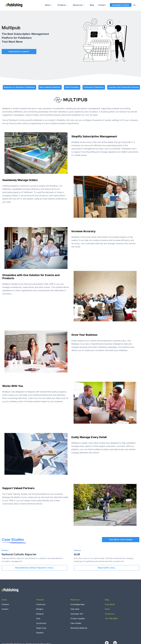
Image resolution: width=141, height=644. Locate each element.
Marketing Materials (79, 628)
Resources (79, 5)
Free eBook (110, 604)
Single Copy (41, 628)
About (49, 5)
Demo (107, 609)
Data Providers (72, 87)
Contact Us (110, 614)
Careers (5, 609)
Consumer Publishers (94, 87)
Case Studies (76, 623)
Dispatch (40, 633)
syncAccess (41, 623)
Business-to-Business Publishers (19, 87)
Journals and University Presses (124, 87)
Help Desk (75, 609)
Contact (102, 5)
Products (63, 5)
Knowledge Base (78, 604)
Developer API (77, 614)
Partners (5, 604)
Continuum (41, 604)
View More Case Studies (121, 540)
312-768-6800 (111, 619)
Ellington (40, 609)
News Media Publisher (50, 87)
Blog (92, 5)
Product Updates (78, 619)
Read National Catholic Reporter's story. (34, 568)
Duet (38, 619)
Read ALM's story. (107, 568)
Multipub (40, 614)
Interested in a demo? (19, 51)
